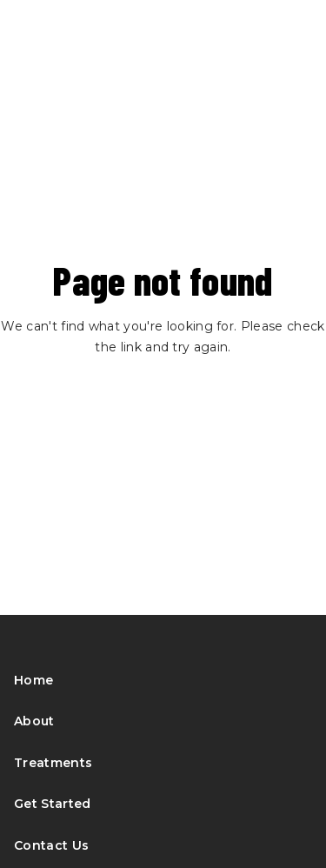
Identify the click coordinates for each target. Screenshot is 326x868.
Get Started (52, 804)
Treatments (53, 763)
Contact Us (51, 845)
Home (33, 680)
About (34, 721)
